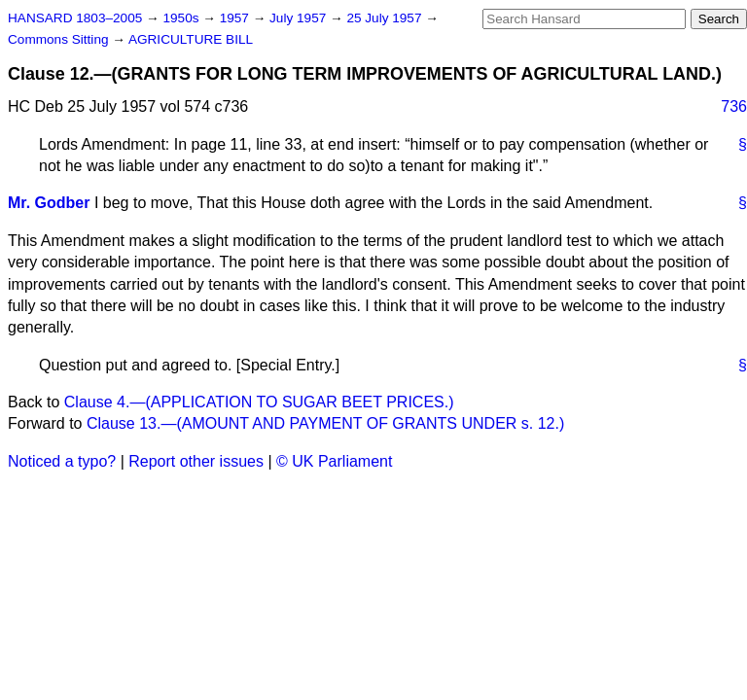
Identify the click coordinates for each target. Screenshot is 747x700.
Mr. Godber (49, 203)
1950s (182, 18)
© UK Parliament (334, 461)
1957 (236, 18)
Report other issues (196, 461)
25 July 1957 (386, 18)
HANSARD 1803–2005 (75, 18)
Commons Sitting (60, 39)
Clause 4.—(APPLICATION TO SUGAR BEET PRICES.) (259, 402)
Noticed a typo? (62, 461)
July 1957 (300, 18)
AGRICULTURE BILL (191, 39)
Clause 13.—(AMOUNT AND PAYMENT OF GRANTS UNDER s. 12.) (325, 423)
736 (734, 106)
